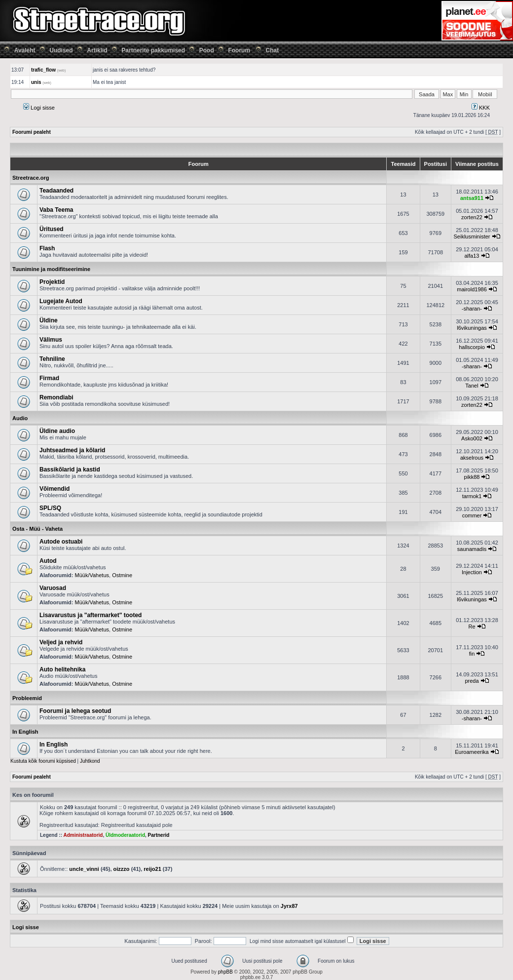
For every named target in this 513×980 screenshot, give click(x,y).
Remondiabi (56, 397)
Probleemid (27, 698)
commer (472, 515)
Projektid (52, 282)
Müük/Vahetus (92, 575)
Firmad (49, 378)
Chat (273, 50)
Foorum (239, 50)
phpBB (225, 972)
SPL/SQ (50, 508)
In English (25, 732)
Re (472, 627)
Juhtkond (90, 761)
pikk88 (472, 477)
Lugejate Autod (61, 301)
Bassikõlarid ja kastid (70, 470)
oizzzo (122, 869)
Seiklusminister (472, 236)
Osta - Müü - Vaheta (37, 529)
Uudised (61, 50)
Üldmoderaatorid (125, 835)
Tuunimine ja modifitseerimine (51, 269)
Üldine (49, 320)
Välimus (51, 340)
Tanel (472, 386)
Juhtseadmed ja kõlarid (72, 450)
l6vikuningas (472, 328)
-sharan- (472, 309)
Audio (20, 418)
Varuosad (53, 588)
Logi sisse (39, 108)
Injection (472, 572)
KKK (481, 108)
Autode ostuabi (61, 542)
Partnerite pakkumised (153, 50)
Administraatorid (83, 835)
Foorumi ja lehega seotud (75, 711)
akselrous (472, 458)
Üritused (52, 229)
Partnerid (159, 835)
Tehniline (52, 359)
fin (472, 654)
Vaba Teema (56, 210)
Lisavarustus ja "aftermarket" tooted (91, 615)
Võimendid (55, 489)
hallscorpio (472, 347)
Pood (207, 50)
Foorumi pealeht (32, 132)
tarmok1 (472, 496)
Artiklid (97, 50)
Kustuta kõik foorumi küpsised (43, 761)
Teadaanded (56, 191)
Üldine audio (57, 431)
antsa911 (472, 198)
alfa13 (472, 256)
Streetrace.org (31, 178)
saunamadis (472, 549)
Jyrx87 (289, 906)
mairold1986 (472, 289)
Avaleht (25, 50)
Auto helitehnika (62, 669)
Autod (48, 561)
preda (472, 681)
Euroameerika (472, 752)
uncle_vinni (84, 869)
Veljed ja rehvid (61, 642)
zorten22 (472, 217)
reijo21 (152, 869)
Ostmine (122, 575)
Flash (47, 248)
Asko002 (472, 438)
